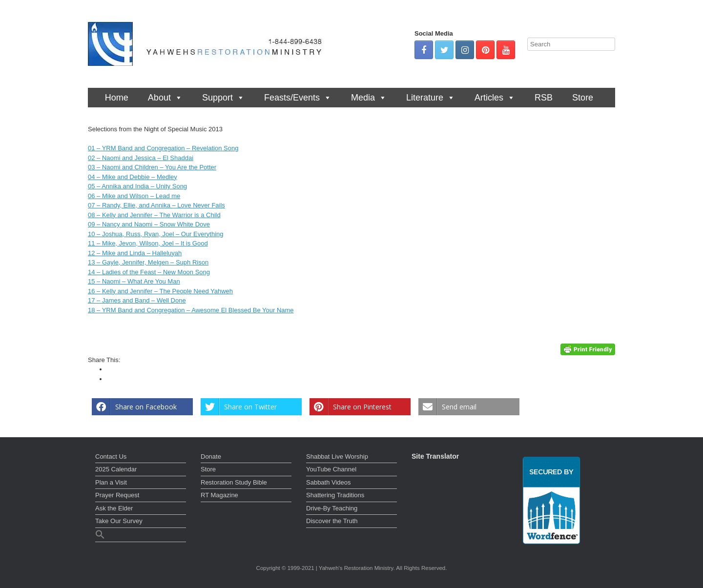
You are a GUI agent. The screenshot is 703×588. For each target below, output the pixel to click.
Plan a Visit (111, 482)
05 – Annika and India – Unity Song (137, 186)
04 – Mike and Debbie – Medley (133, 177)
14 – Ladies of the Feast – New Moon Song (149, 272)
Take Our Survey (119, 521)
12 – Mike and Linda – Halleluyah (135, 253)
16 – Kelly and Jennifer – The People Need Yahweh (160, 291)
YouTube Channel (331, 469)
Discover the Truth (332, 521)
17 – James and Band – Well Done (137, 300)
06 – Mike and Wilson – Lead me (134, 196)
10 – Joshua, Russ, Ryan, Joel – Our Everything (155, 234)
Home (117, 98)
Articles (495, 98)
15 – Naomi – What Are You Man (134, 281)
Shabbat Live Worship (337, 456)
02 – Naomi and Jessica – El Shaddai (141, 158)
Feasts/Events (298, 98)
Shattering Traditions (335, 495)
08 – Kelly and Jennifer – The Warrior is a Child (154, 215)
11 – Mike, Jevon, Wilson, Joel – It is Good (148, 243)
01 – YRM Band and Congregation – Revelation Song (163, 148)
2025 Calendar (116, 469)
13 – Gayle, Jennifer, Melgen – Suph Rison (148, 262)
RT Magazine (219, 495)
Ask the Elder (114, 508)
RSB (544, 98)
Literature (431, 98)
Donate (211, 456)
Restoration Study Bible (234, 482)
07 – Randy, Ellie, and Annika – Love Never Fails (156, 205)
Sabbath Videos (329, 482)
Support (223, 98)
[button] (141, 536)
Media (369, 98)
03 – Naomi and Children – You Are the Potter (152, 167)
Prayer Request (117, 495)
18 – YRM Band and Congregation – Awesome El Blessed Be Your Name (191, 310)
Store (583, 98)
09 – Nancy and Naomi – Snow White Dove (149, 224)
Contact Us (111, 456)
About (165, 98)
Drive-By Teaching (332, 508)
